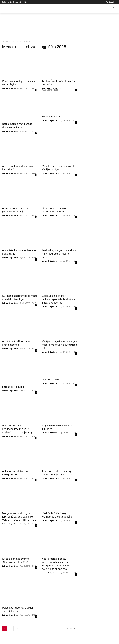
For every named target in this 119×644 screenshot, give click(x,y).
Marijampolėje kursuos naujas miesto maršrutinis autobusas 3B (59, 345)
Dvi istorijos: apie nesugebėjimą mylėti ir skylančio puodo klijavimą (17, 429)
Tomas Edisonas (52, 117)
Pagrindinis (7, 41)
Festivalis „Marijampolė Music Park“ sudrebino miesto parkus (59, 254)
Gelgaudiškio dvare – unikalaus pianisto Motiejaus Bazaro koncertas (58, 299)
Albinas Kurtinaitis (51, 88)
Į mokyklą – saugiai (13, 387)
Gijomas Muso (50, 379)
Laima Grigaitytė (10, 88)
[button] (114, 9)
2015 (17, 41)
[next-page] (24, 628)
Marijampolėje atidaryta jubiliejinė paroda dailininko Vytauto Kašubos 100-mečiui (19, 517)
